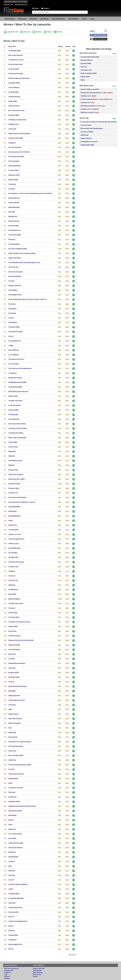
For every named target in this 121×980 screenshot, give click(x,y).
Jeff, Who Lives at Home (16, 603)
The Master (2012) (14, 894)
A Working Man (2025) (87, 145)
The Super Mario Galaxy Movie (90, 57)
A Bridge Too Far (14, 124)
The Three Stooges (14, 649)
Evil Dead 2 (12, 240)
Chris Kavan (101, 106)
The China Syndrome (15, 147)
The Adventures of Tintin (16, 60)
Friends (60, 32)
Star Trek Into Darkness (16, 848)
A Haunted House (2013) (16, 843)
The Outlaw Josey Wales (16, 433)
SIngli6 (94, 96)
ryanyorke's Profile (13, 32)
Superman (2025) (86, 63)
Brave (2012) (12, 594)
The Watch (12, 659)
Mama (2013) (12, 838)
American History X (87, 60)
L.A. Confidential (14, 355)
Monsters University (15, 723)
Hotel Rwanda (13, 322)
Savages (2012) (13, 626)
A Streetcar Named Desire (16, 539)
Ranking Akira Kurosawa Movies (91, 93)
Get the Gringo (13, 613)
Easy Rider (12, 212)
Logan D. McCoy (108, 93)
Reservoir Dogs (13, 470)
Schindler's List (13, 493)
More (114, 54)
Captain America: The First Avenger (19, 133)
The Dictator (12, 184)
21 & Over (11, 769)
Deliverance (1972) (14, 175)
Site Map (7, 978)
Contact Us (8, 972)
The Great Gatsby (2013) (16, 746)
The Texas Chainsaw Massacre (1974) (20, 765)
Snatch (11, 520)
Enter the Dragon (14, 226)
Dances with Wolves (15, 166)
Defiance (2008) (13, 180)
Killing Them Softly (14, 696)
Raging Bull (12, 451)
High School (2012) (14, 645)
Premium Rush (13, 737)
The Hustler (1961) (14, 327)
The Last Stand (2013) (15, 834)
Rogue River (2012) (14, 484)
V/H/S (10, 709)
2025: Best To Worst (87, 112)
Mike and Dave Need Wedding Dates (92, 128)
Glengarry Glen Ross (15, 286)
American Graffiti (14, 69)
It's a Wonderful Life (15, 341)
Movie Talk (33, 19)
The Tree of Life (13, 580)
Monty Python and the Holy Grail (18, 391)
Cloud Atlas (12, 903)
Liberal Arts (12, 668)
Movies (37, 8)
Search (84, 19)
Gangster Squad (13, 714)
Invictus (11, 336)
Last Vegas (12, 875)
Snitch (10, 783)
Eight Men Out (13, 216)
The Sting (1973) (13, 530)
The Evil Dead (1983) (15, 235)
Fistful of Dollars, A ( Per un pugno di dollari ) (22, 253)
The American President (16, 74)
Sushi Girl (84, 67)
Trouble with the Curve (15, 907)
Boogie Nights (13, 101)
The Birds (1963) (13, 92)
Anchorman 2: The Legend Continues (20, 742)
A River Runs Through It (16, 474)
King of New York (14, 350)
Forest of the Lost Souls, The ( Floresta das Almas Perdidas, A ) (100, 122)
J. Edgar (11, 345)
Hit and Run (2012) (14, 677)
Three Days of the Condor (16, 562)
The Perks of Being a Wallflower (18, 884)
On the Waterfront (14, 419)
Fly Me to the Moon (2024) (89, 73)
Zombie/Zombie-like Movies (89, 99)
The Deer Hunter (13, 170)
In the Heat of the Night (15, 332)
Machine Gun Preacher (15, 378)
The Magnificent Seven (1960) (17, 382)
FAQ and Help (37, 970)
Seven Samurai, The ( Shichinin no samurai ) (22, 502)
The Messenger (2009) (15, 387)
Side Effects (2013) (14, 802)
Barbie (83, 80)
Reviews (39, 32)
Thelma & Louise (14, 544)
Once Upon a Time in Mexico (17, 424)
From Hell (11, 281)
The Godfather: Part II (15, 295)
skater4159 (96, 89)
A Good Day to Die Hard (16, 788)
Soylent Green (13, 525)
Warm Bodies (13, 815)
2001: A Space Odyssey (16, 55)
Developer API (9, 970)
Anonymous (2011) (14, 83)
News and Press (38, 972)
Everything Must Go (15, 230)
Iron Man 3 (12, 861)
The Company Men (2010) (16, 157)
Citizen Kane (12, 751)
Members (46, 8)
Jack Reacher (13, 940)
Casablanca (12, 143)
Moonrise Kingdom (14, 599)
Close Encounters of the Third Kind (19, 152)
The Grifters (12, 304)
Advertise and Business (12, 968)
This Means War (13, 557)
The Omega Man (13, 415)
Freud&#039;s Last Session (89, 142)
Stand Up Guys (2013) (15, 811)
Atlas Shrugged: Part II (15, 944)
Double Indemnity (14, 203)
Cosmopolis (12, 705)
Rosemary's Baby (14, 488)
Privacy (35, 976)
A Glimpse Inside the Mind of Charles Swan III (22, 806)
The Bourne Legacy (14, 636)
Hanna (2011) (12, 309)
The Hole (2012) (13, 935)
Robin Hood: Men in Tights (17, 479)
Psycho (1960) (13, 442)
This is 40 (11, 682)
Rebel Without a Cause (15, 461)
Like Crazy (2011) (14, 364)
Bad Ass (11, 926)
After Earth (12, 871)
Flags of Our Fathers (15, 258)
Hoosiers (11, 318)
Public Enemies (13, 447)
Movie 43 (11, 820)
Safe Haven (12, 792)
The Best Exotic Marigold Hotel (18, 921)
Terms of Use (37, 974)
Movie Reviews (10, 19)
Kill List (11, 949)
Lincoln (11, 889)
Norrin (97, 112)
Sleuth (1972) (12, 511)
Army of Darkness (14, 87)
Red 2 (10, 866)
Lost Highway (13, 373)
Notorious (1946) (14, 410)
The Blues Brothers (14, 97)
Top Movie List (85, 96)
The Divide (12, 189)
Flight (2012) (12, 732)
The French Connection (16, 272)
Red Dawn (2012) (14, 673)
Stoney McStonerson (106, 99)
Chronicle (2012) (13, 912)
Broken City (12, 829)
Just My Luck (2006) (87, 132)
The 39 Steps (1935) (14, 51)
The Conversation (14, 161)
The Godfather (13, 290)
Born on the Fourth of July (17, 111)
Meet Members (73, 19)
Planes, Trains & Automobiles (17, 438)
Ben (93, 103)
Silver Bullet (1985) (14, 507)
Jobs (6, 974)
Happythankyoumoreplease (17, 663)
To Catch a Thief (13, 567)
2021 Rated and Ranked (88, 106)
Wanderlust (12, 585)
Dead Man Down (13, 857)
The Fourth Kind (13, 267)
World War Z (12, 852)
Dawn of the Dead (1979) (16, 755)
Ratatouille (12, 456)
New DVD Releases (59, 19)
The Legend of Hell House (16, 359)
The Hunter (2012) (14, 617)
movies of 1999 (85, 89)
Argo (10, 728)
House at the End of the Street (18, 686)
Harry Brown (12, 313)
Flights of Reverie (86, 138)
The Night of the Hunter (16, 401)
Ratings (49, 32)
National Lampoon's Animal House (19, 78)
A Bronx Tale (12, 129)
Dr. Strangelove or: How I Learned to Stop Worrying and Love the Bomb (30, 193)
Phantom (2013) (13, 778)
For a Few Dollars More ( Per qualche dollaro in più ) (24, 262)
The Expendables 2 (14, 244)
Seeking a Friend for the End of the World (21, 640)
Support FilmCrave (39, 968)
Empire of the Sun (14, 221)
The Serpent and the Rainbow (17, 497)
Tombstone (12, 571)
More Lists (72, 955)
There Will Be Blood (15, 548)
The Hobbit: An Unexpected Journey (19, 622)
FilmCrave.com (9, 5)
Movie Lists (22, 19)
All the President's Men (15, 64)
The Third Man (13, 553)
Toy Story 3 (12, 576)
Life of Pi (11, 880)
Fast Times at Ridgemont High (18, 249)
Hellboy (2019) (85, 77)
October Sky (12, 760)
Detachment (12, 654)
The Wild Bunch (13, 590)
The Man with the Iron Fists (17, 700)
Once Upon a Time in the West (18, 428)
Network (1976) (13, 396)
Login (92, 19)
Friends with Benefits (15, 276)
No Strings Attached (15, 405)
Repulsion (12, 465)
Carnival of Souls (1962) (16, 138)
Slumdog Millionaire (15, 516)
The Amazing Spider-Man (16, 898)
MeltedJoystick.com (21, 5)
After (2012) (12, 691)
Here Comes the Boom (15, 719)
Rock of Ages (13, 631)
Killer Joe (11, 917)
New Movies (45, 19)
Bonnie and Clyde (14, 106)
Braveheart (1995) (14, 115)
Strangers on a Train (15, 534)
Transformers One (86, 70)
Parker (11, 825)
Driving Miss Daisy (14, 207)
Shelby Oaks (85, 135)
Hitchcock (12, 931)
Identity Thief (12, 797)
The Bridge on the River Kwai (17, 120)
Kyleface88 (95, 109)
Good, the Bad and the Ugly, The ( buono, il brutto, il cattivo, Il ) (28, 299)
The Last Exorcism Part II (16, 774)
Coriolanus (12, 608)
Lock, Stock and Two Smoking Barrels (20, 368)
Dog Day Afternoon (14, 198)
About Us (7, 976)
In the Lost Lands (86, 125)
